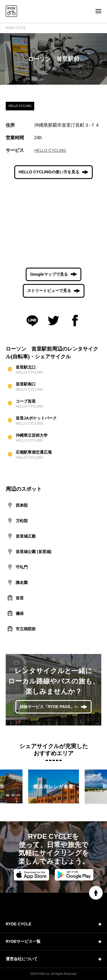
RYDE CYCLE (16, 28)
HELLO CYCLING (50, 150)
